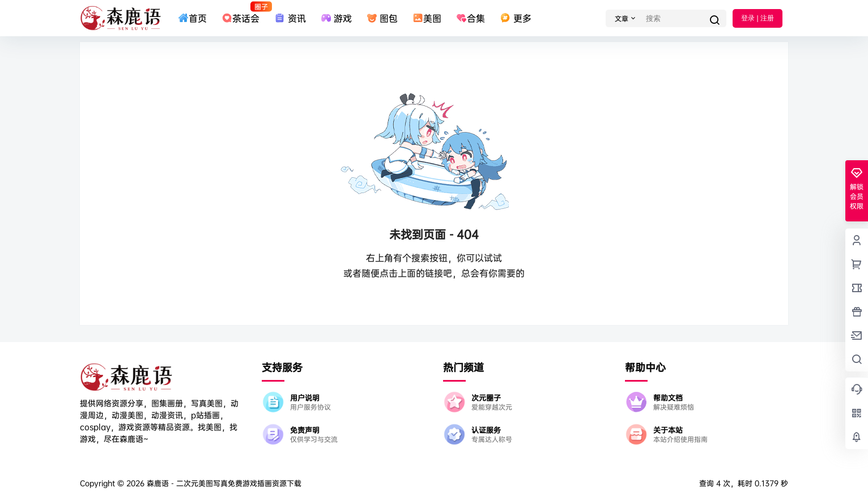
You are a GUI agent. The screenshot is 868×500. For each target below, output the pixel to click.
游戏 (336, 18)
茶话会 (241, 13)
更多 (515, 18)
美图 (427, 18)
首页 (192, 18)
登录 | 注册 (758, 18)
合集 (471, 18)
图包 (382, 18)
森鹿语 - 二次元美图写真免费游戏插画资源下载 (223, 483)
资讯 (290, 18)
